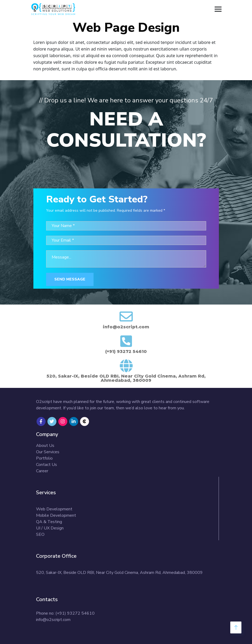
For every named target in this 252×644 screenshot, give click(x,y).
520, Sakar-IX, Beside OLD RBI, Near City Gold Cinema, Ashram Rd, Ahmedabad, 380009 (119, 573)
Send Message (70, 279)
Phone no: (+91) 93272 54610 (65, 613)
